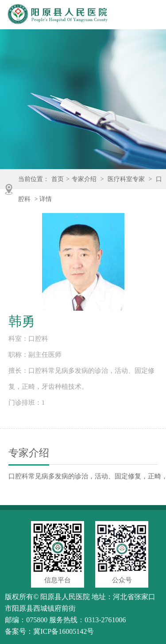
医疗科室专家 (126, 179)
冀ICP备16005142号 (64, 631)
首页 (58, 179)
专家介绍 (84, 179)
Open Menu (152, 16)
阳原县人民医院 (65, 597)
